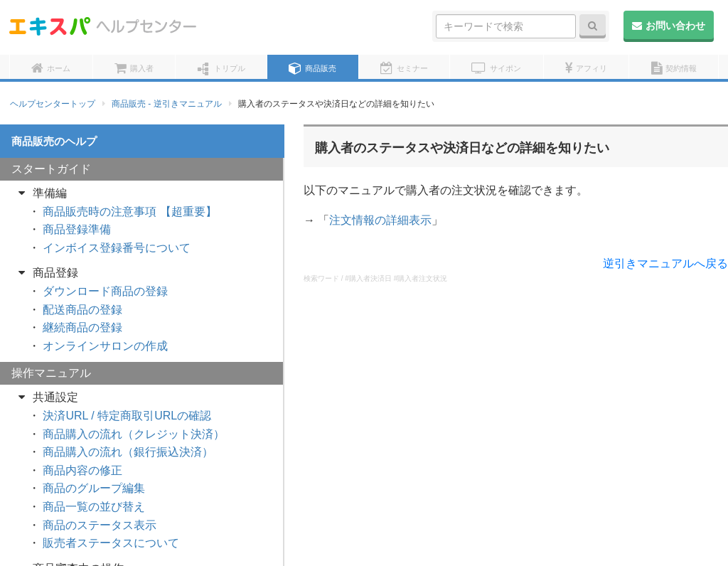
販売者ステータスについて (111, 543)
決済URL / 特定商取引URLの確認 (127, 416)
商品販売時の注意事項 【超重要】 (129, 212)
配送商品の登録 (82, 310)
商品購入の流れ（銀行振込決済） (128, 452)
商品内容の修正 (82, 470)
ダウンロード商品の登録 (105, 291)
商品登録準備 (77, 229)
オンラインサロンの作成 (105, 346)
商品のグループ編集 (94, 488)
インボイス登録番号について (117, 248)
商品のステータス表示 (100, 525)
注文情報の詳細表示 (380, 220)
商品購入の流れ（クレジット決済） (134, 434)
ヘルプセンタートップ (53, 104)
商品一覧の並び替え (94, 507)
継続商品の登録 (82, 327)
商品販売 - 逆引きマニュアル (167, 104)
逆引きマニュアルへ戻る (665, 263)
